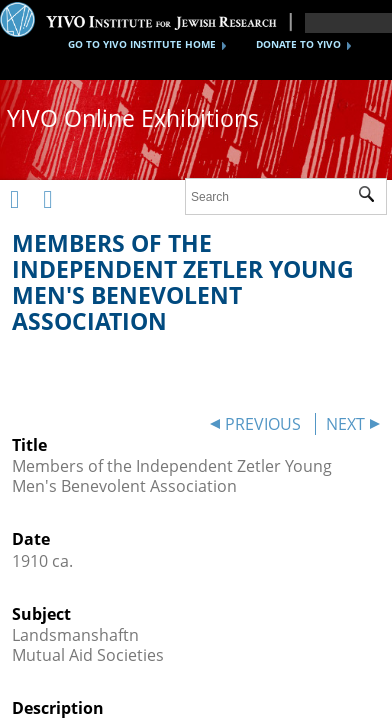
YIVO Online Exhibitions (133, 118)
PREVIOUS (263, 424)
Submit (372, 197)
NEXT (345, 424)
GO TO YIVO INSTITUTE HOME (142, 44)
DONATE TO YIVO (298, 44)
